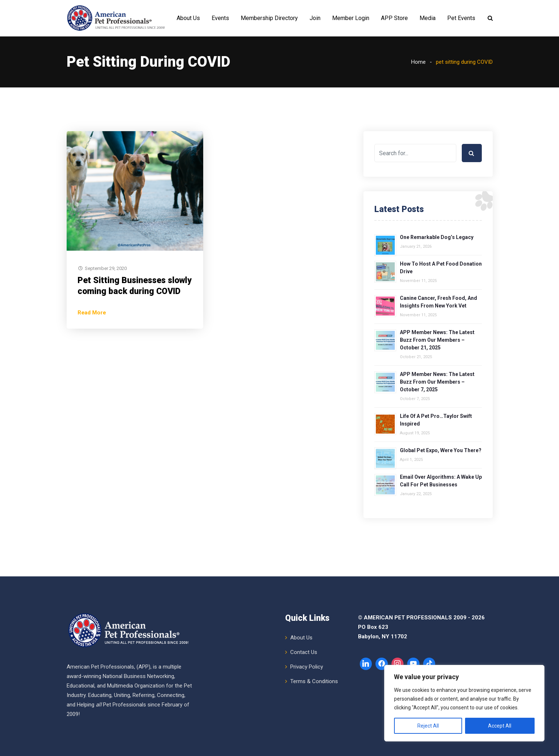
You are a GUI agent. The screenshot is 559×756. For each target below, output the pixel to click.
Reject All (428, 726)
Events (220, 18)
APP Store (394, 18)
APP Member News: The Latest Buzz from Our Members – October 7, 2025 (437, 382)
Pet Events (461, 18)
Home (418, 62)
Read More (92, 313)
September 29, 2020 (106, 268)
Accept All (500, 726)
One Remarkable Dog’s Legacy (437, 237)
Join (315, 18)
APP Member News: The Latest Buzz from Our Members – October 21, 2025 (437, 340)
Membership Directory (269, 18)
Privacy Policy (307, 667)
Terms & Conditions (314, 681)
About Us (188, 18)
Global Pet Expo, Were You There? (441, 450)
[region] (464, 703)
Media (428, 18)
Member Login (351, 18)
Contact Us (304, 652)
